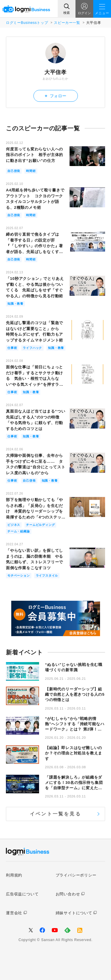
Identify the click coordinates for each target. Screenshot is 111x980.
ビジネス (14, 525)
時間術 (31, 171)
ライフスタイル (47, 576)
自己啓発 (14, 171)
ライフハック (32, 348)
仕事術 (12, 348)
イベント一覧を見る (55, 814)
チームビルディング (40, 525)
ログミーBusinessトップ (27, 23)
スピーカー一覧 (67, 23)
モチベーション (19, 576)
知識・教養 (15, 304)
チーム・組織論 (19, 531)
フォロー (55, 96)
